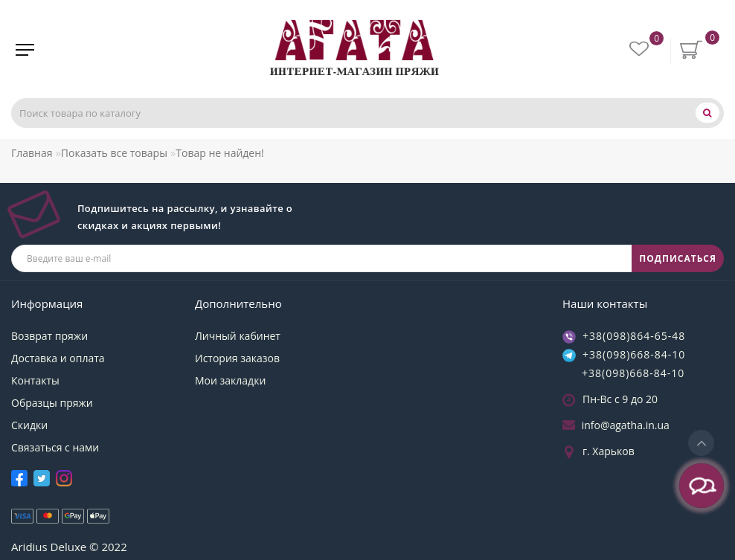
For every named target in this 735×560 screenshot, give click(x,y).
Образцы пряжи (52, 403)
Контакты (35, 380)
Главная (32, 153)
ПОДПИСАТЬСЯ (678, 258)
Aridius (29, 547)
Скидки (29, 425)
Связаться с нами (55, 447)
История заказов (237, 358)
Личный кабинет (238, 336)
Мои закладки (230, 380)
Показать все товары (114, 153)
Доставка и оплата (58, 358)
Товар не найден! (220, 153)
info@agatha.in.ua (626, 425)
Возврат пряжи (49, 336)
